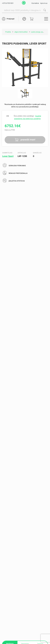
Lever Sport (8, 156)
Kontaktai (35, 3)
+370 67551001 (8, 3)
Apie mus (44, 3)
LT (24, 19)
